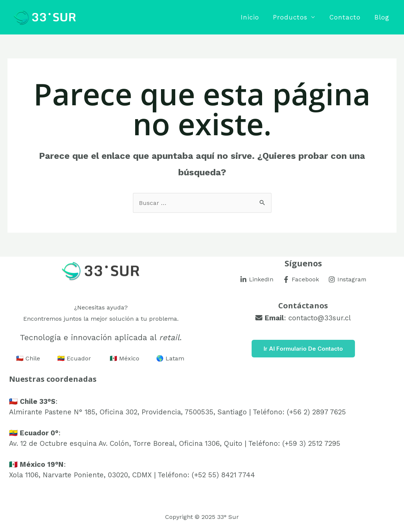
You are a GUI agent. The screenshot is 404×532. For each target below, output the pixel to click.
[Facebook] (301, 279)
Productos (294, 17)
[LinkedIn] (256, 279)
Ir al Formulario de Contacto (303, 349)
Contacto (347, 17)
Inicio (254, 17)
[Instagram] (348, 279)
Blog (383, 17)
